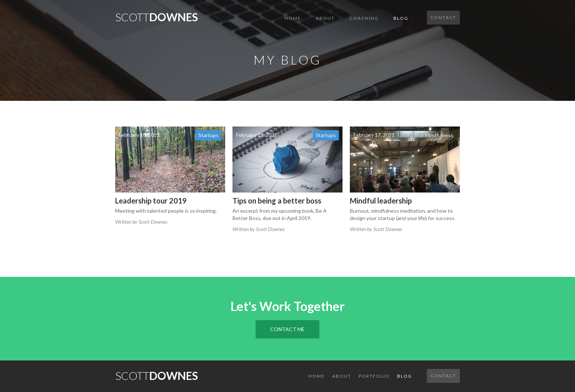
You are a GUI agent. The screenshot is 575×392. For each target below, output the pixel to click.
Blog (401, 18)
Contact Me (287, 329)
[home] (157, 15)
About (325, 18)
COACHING (364, 18)
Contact (443, 17)
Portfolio (374, 376)
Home (293, 18)
